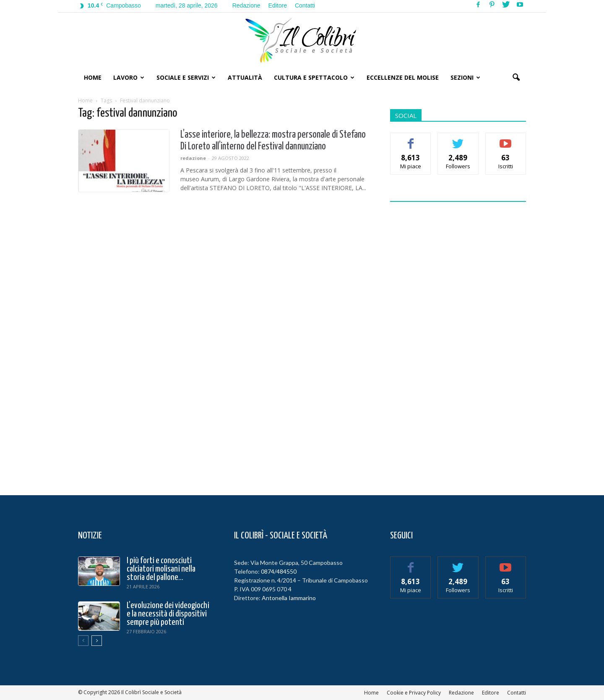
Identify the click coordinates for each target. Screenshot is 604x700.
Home (93, 77)
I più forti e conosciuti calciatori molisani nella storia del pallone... (161, 569)
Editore (278, 5)
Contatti (305, 5)
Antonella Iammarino (289, 598)
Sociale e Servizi (186, 77)
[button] (516, 78)
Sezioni (465, 77)
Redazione (246, 5)
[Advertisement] (458, 343)
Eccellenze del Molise (403, 77)
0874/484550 (279, 571)
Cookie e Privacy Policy (414, 693)
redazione (193, 158)
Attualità (245, 77)
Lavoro (129, 77)
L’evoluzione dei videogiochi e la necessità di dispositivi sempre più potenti (168, 614)
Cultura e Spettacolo (314, 77)
